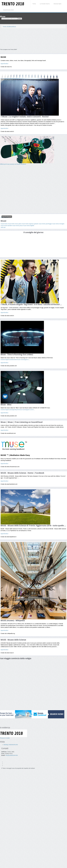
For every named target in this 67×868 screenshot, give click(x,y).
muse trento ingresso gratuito (30, 224)
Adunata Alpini (57, 4)
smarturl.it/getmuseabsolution (9, 360)
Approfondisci (4, 64)
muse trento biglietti (29, 226)
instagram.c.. (26, 360)
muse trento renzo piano (15, 224)
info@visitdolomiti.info (12, 755)
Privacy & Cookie (5, 738)
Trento (34, 4)
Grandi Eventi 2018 (8, 10)
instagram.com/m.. (29, 410)
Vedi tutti (3, 227)
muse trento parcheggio (45, 224)
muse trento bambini (7, 226)
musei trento (4, 224)
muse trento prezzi (18, 226)
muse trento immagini (58, 224)
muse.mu (20, 360)
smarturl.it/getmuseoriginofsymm (10, 410)
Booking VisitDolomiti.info (11, 745)
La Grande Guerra (45, 4)
